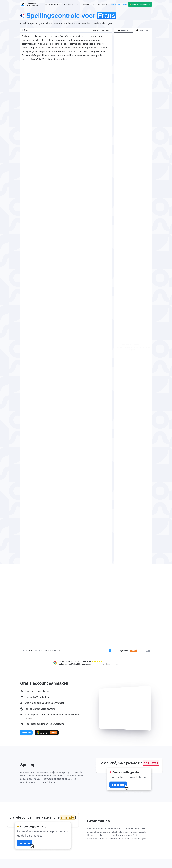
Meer (104, 4)
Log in (124, 4)
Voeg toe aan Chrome (141, 4)
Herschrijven (142, 30)
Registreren (115, 4)
